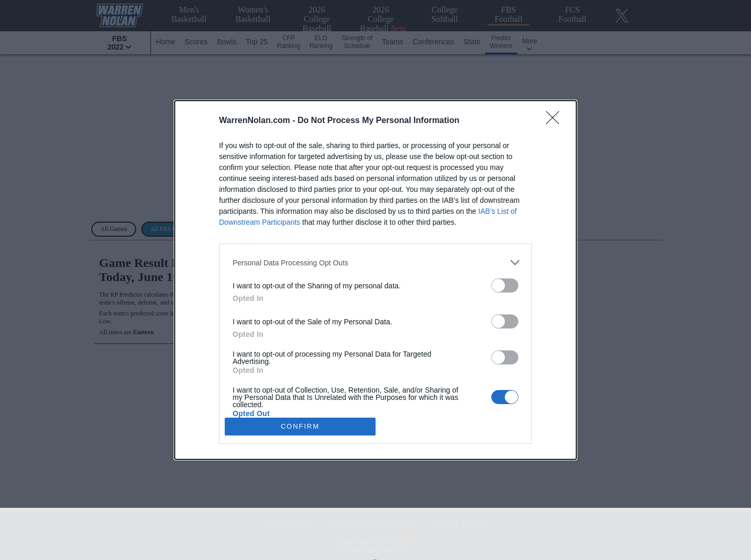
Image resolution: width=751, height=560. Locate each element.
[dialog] (375, 280)
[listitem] (375, 263)
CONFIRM (300, 426)
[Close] (556, 121)
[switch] (505, 285)
